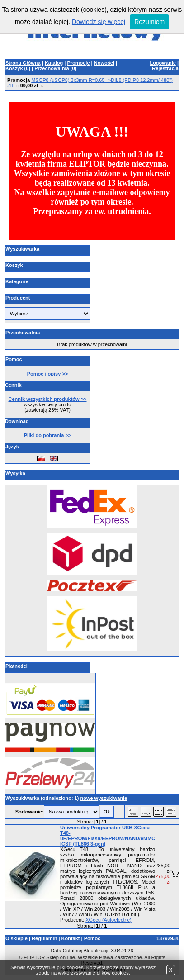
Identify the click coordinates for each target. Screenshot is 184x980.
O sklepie (17, 938)
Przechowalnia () (55, 68)
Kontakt (71, 938)
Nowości (104, 63)
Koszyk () (18, 68)
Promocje (78, 63)
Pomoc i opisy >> (47, 374)
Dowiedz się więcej (99, 22)
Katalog (54, 63)
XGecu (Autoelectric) (108, 920)
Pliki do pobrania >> (48, 435)
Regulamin (44, 938)
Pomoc (92, 938)
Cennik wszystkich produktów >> (48, 399)
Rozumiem (149, 22)
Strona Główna (23, 63)
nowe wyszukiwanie (104, 798)
